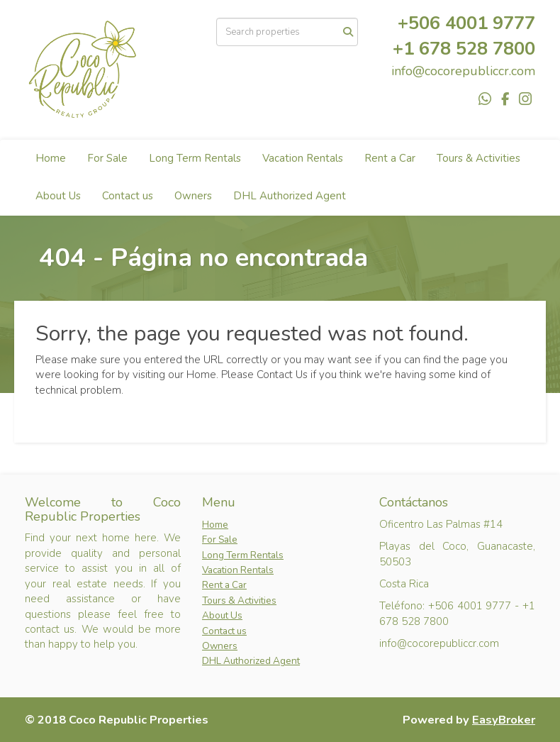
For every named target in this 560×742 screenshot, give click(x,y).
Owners (193, 196)
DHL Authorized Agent (290, 196)
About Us (58, 196)
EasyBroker (504, 720)
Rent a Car (390, 158)
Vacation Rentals (303, 158)
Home (51, 158)
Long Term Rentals (195, 158)
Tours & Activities (478, 158)
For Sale (107, 158)
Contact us (128, 196)
